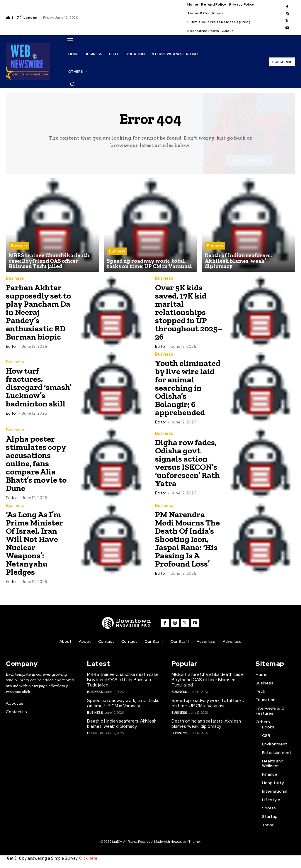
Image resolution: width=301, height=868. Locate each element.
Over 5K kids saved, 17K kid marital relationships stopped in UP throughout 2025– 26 (189, 312)
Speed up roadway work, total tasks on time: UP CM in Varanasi (123, 703)
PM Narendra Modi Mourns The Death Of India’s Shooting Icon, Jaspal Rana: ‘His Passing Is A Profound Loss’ (187, 539)
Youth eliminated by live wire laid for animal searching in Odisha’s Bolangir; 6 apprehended (188, 388)
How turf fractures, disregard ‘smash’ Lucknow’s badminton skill (39, 388)
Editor (11, 346)
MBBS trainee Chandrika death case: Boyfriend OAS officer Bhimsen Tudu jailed (123, 680)
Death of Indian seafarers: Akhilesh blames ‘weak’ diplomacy (122, 724)
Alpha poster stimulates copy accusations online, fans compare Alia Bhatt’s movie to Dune (36, 463)
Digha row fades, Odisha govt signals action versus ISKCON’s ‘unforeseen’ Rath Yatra (187, 463)
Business (19, 246)
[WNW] (127, 623)
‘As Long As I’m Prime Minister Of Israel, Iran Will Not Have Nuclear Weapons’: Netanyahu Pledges (34, 543)
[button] (72, 84)
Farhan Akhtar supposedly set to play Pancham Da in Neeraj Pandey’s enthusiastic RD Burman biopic (38, 312)
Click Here (88, 859)
